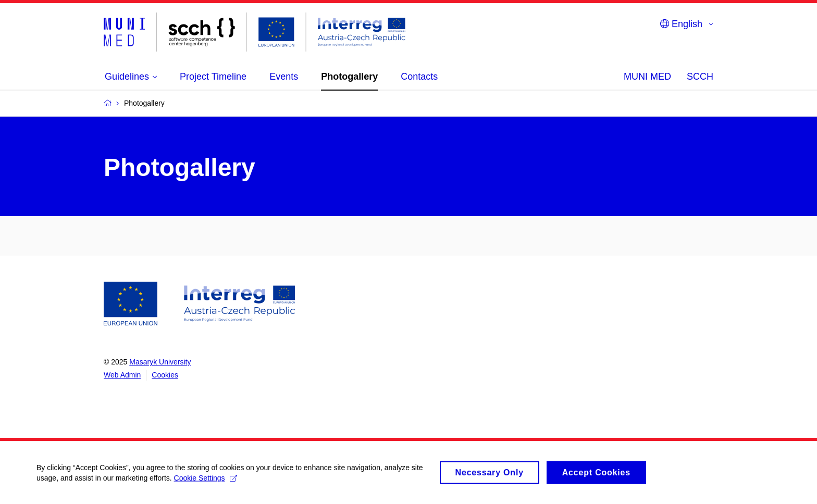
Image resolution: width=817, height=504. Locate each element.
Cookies (165, 375)
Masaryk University (160, 362)
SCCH (700, 77)
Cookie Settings (206, 483)
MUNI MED (647, 77)
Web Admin (122, 375)
